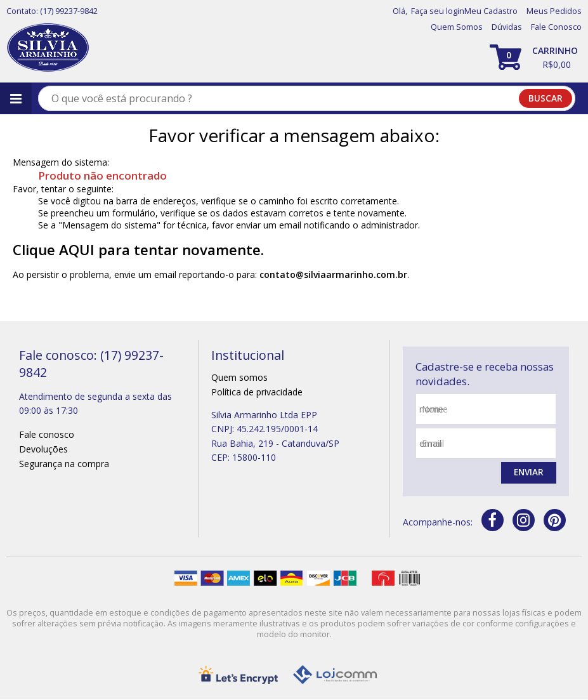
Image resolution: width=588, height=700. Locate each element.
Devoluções (43, 449)
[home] (48, 48)
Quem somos (239, 377)
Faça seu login (438, 11)
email (433, 443)
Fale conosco (47, 434)
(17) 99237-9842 (69, 11)
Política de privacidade (257, 392)
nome (435, 409)
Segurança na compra (64, 464)
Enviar (528, 473)
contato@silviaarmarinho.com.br (333, 274)
